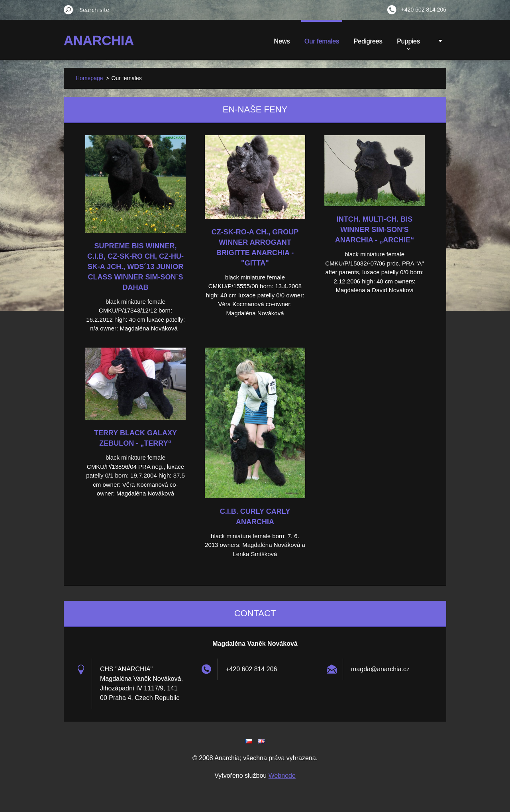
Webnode (282, 776)
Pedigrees (317, 41)
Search (69, 10)
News (231, 41)
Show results (402, 44)
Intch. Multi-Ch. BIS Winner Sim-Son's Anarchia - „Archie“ (375, 230)
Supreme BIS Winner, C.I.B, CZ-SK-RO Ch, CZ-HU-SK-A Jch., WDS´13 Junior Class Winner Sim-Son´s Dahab (135, 267)
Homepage (89, 78)
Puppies (357, 44)
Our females (271, 41)
